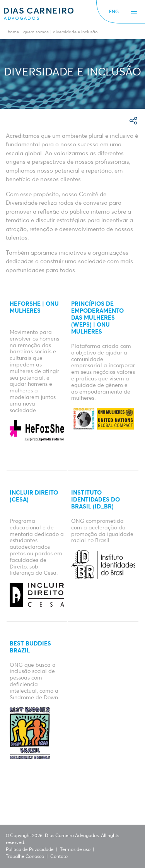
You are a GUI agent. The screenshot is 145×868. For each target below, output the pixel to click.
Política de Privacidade (30, 850)
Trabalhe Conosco (25, 857)
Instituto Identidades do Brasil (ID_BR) (96, 500)
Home (13, 32)
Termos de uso (75, 850)
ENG (114, 12)
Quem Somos (36, 32)
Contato (59, 857)
